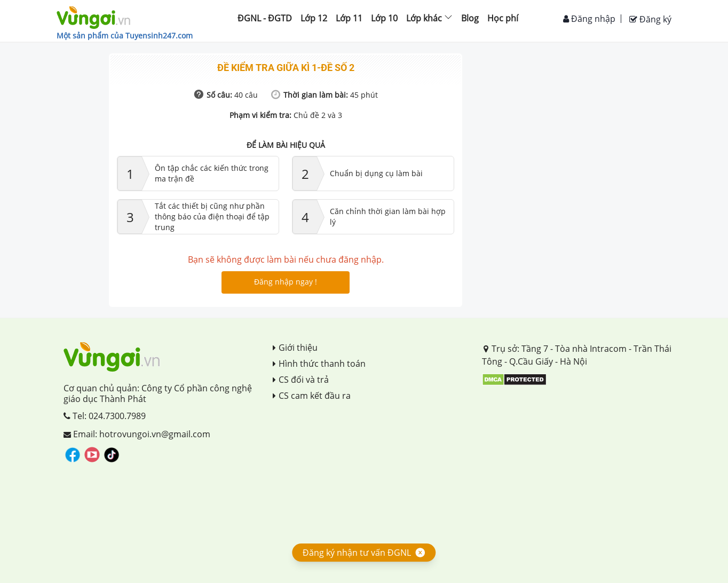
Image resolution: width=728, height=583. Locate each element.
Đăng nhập (589, 19)
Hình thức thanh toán (319, 364)
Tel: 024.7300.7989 (105, 416)
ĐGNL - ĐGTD (265, 18)
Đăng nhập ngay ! (286, 282)
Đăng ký (650, 19)
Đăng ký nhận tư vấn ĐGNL (357, 553)
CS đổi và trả (301, 380)
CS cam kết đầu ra (312, 396)
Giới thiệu (295, 348)
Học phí (503, 18)
